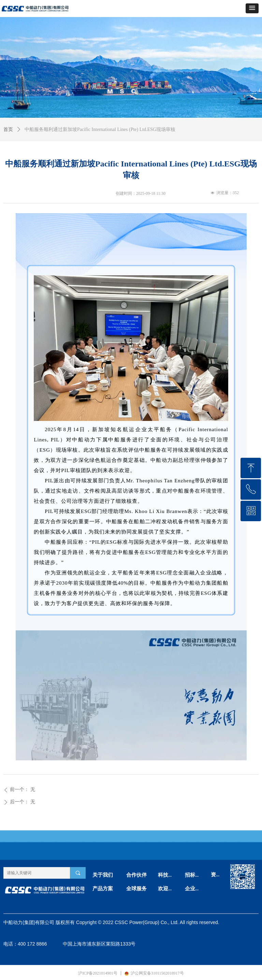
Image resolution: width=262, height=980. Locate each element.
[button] (252, 8)
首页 (8, 129)
